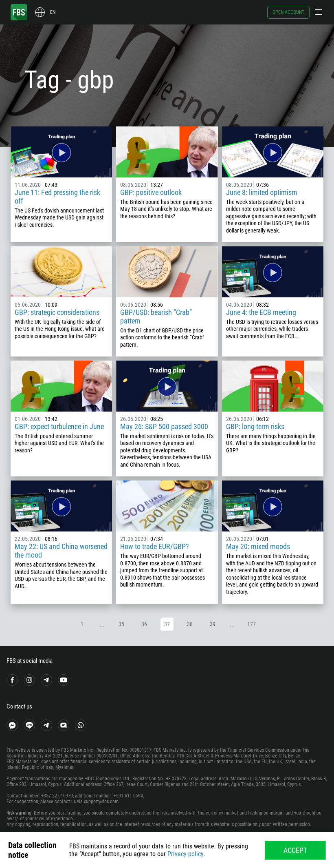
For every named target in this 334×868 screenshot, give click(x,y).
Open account (288, 12)
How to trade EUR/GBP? (155, 546)
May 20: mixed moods (258, 546)
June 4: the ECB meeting (261, 312)
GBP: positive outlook (151, 192)
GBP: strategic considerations (57, 312)
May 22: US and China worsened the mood (61, 551)
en (53, 12)
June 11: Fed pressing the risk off (57, 197)
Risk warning (19, 813)
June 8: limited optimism (262, 192)
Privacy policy (185, 854)
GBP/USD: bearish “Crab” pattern (156, 317)
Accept (295, 850)
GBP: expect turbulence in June (59, 426)
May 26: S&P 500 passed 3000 (164, 426)
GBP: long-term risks (255, 426)
